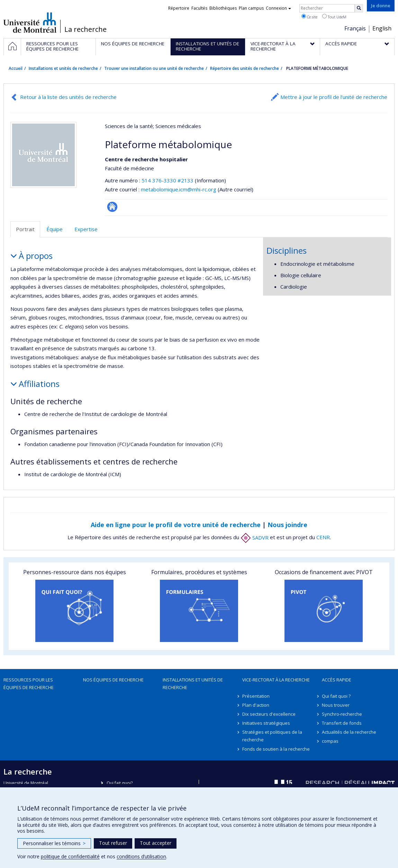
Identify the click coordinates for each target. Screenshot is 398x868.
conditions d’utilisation (141, 856)
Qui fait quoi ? (336, 696)
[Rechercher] (359, 8)
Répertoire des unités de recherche (245, 68)
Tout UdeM (334, 17)
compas (330, 741)
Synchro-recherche (342, 714)
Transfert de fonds (342, 723)
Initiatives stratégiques (266, 723)
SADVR (255, 537)
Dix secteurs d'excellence (269, 714)
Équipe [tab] (55, 229)
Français (355, 28)
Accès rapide (337, 680)
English (382, 28)
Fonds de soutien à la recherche (276, 749)
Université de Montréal (30, 22)
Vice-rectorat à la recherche (276, 680)
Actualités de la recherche (349, 732)
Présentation (256, 696)
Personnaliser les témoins (54, 843)
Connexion (278, 8)
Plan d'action (256, 705)
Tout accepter (156, 843)
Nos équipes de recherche (113, 680)
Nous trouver (336, 705)
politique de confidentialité (70, 856)
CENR (323, 537)
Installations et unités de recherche (63, 68)
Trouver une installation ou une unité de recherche (154, 68)
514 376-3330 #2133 (168, 180)
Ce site (309, 17)
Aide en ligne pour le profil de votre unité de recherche (176, 525)
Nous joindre (287, 525)
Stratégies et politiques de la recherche (272, 736)
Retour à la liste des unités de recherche (68, 97)
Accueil (16, 68)
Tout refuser (113, 843)
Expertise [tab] (86, 229)
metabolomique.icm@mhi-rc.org (179, 189)
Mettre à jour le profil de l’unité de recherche (334, 97)
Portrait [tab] (25, 229)
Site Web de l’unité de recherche (112, 207)
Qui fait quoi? (120, 783)
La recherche (85, 29)
